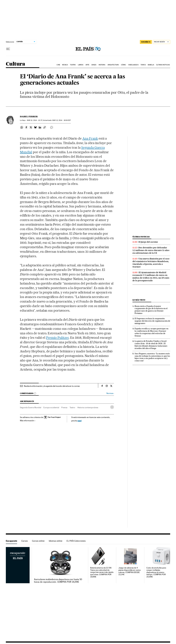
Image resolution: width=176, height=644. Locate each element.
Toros (143, 65)
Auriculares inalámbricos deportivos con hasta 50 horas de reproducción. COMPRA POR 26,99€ (58, 581)
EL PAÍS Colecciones (76, 541)
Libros (81, 65)
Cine (58, 65)
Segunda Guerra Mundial (31, 407)
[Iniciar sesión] (161, 42)
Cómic (124, 65)
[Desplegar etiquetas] (112, 407)
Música (65, 65)
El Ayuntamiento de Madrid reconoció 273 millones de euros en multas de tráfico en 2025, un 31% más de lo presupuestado (151, 276)
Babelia (151, 65)
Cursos (25, 541)
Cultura (16, 64)
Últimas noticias (163, 65)
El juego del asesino (148, 242)
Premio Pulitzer (57, 338)
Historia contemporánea (88, 407)
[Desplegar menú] (8, 49)
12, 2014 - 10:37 (35, 120)
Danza (94, 65)
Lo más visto (139, 300)
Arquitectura (113, 65)
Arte (87, 65)
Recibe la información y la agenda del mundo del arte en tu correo (52, 386)
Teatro (73, 65)
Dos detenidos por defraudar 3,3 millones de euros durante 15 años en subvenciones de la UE (151, 250)
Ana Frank (90, 138)
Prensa (64, 407)
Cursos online (38, 541)
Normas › (110, 393)
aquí (80, 421)
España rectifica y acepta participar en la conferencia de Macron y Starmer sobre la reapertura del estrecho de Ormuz (151, 332)
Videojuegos (133, 65)
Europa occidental (51, 407)
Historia (102, 65)
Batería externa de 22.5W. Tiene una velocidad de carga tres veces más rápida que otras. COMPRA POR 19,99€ (102, 572)
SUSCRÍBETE (146, 42)
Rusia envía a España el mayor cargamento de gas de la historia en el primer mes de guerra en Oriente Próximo (151, 310)
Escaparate (11, 541)
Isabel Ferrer (29, 117)
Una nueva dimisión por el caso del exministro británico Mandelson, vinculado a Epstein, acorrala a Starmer (151, 263)
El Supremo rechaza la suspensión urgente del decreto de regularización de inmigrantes (152, 321)
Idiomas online (56, 541)
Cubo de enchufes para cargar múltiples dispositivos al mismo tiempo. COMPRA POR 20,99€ (156, 572)
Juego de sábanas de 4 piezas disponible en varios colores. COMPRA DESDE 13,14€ (129, 571)
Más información (28, 421)
